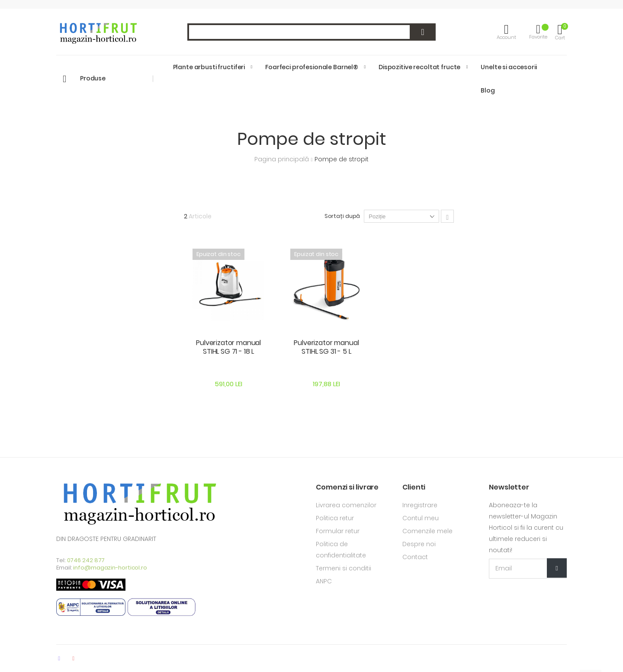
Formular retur (338, 531)
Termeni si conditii (344, 568)
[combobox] (311, 32)
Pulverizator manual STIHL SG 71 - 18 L (228, 347)
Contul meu (421, 518)
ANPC (324, 581)
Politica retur (335, 518)
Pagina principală (283, 159)
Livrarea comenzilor (346, 505)
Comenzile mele (427, 531)
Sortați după (342, 216)
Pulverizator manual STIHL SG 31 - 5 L (326, 347)
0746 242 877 (86, 560)
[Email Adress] (528, 569)
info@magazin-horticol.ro (110, 568)
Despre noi (419, 544)
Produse (93, 78)
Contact (415, 557)
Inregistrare (420, 505)
